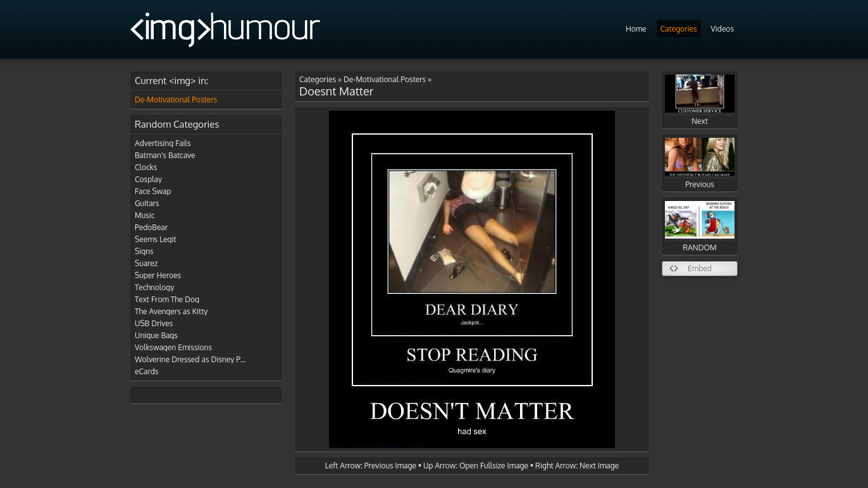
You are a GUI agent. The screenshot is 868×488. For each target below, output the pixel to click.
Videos (722, 29)
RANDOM (700, 227)
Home (636, 29)
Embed (700, 268)
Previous (700, 163)
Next (700, 100)
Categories (679, 29)
